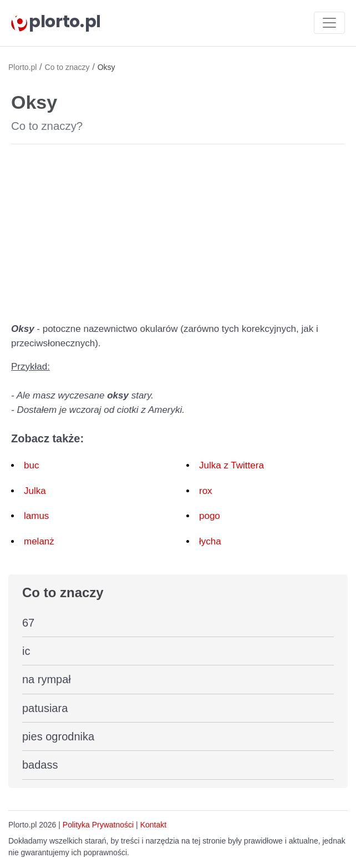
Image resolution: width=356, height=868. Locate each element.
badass (40, 765)
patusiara (45, 708)
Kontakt (153, 825)
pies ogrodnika (58, 736)
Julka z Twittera (232, 465)
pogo (210, 516)
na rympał (47, 679)
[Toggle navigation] (329, 23)
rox (206, 491)
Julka (35, 491)
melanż (39, 541)
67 (28, 623)
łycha (210, 541)
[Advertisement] (178, 231)
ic (26, 651)
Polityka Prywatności (98, 825)
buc (31, 465)
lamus (36, 516)
